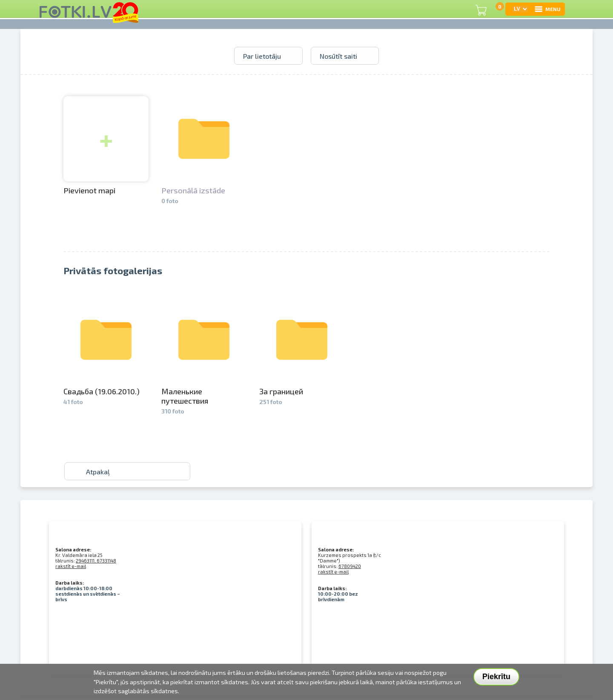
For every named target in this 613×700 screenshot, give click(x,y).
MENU (547, 9)
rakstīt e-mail (71, 566)
